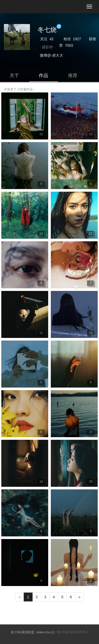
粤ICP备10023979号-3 (72, 632)
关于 (14, 75)
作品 (44, 75)
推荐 (73, 75)
